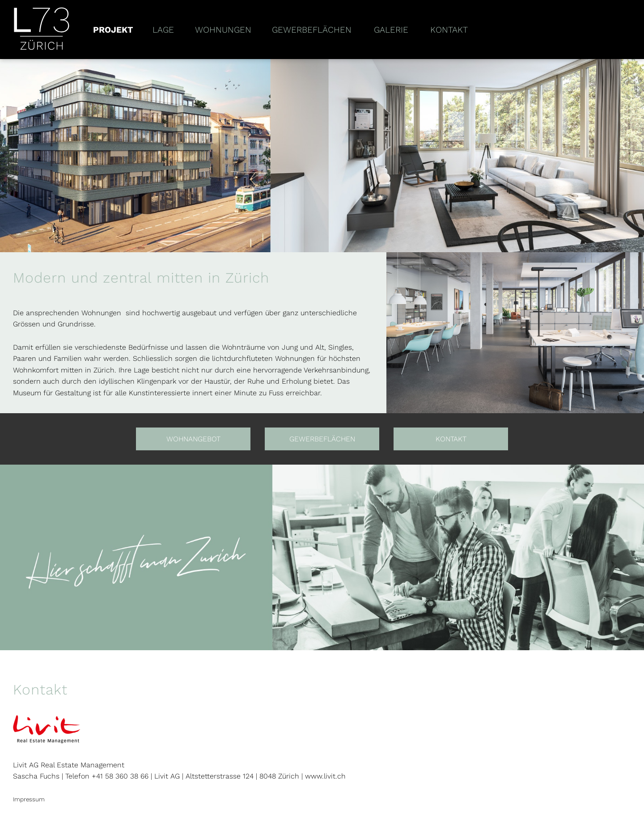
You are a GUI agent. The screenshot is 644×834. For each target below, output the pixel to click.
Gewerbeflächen (312, 30)
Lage (163, 30)
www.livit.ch (325, 776)
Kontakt (449, 30)
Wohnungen (223, 30)
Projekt (113, 30)
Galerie (391, 30)
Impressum (29, 799)
